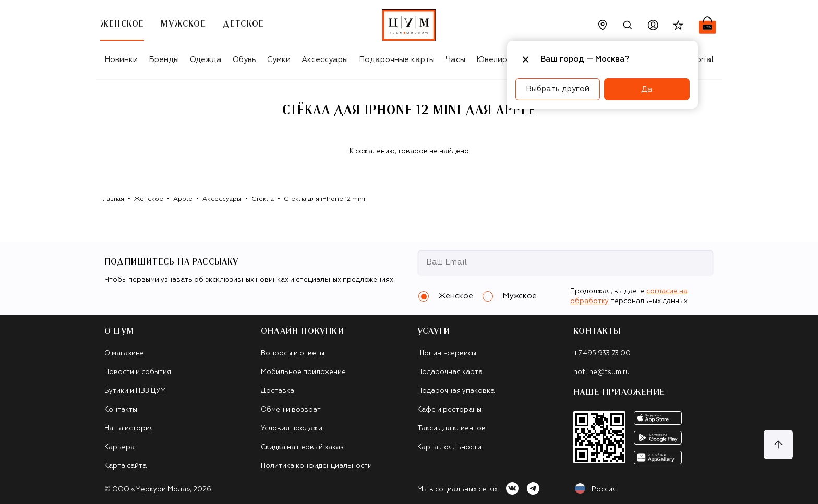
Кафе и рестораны (449, 410)
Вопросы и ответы (293, 353)
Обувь (244, 60)
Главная (112, 199)
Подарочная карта (450, 372)
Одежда (206, 60)
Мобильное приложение (303, 372)
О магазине (124, 353)
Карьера (119, 447)
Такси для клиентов (452, 429)
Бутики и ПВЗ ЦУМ (135, 391)
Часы (455, 60)
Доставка (278, 391)
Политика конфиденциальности (316, 466)
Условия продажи (292, 429)
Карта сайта (125, 466)
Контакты (121, 410)
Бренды (164, 60)
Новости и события (138, 372)
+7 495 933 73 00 (602, 353)
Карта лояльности (449, 447)
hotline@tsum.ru (602, 372)
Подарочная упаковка (456, 391)
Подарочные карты (397, 60)
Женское (149, 199)
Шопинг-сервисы (447, 353)
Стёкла (263, 199)
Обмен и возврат (291, 410)
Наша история (129, 429)
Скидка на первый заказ (302, 447)
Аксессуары (325, 60)
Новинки (121, 60)
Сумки (279, 60)
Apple (183, 199)
